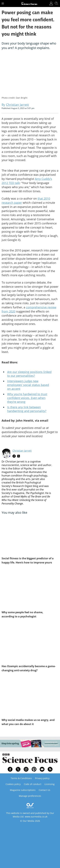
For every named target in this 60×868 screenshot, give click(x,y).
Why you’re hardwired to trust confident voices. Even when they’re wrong (27, 398)
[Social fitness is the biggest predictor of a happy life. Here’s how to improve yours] (30, 535)
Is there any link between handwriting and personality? (27, 409)
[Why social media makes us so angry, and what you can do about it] (30, 697)
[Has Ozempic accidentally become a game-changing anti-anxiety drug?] (30, 643)
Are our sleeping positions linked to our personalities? (29, 374)
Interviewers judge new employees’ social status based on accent (28, 385)
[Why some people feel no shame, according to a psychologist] (30, 589)
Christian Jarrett (22, 451)
